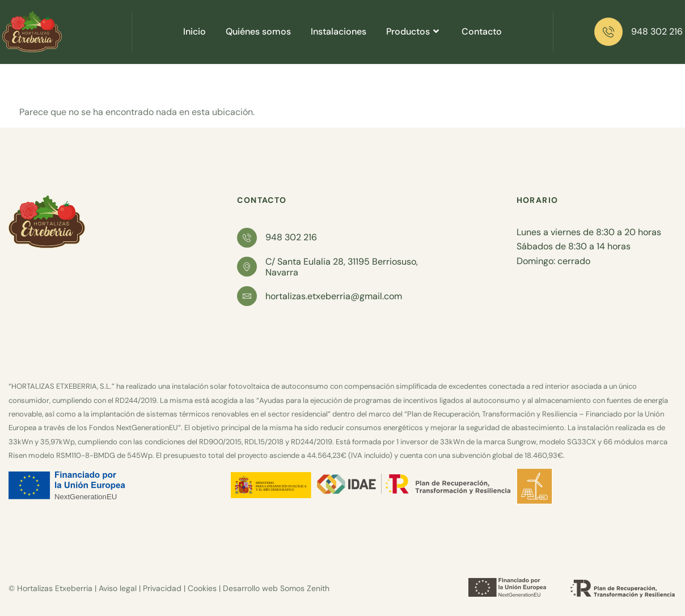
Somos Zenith (305, 588)
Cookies (202, 588)
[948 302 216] (608, 32)
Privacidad (162, 588)
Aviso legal (118, 588)
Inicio (194, 31)
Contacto (482, 31)
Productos (414, 31)
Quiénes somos (258, 31)
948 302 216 (657, 31)
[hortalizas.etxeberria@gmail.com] (247, 296)
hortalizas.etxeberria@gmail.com (334, 296)
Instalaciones (339, 31)
